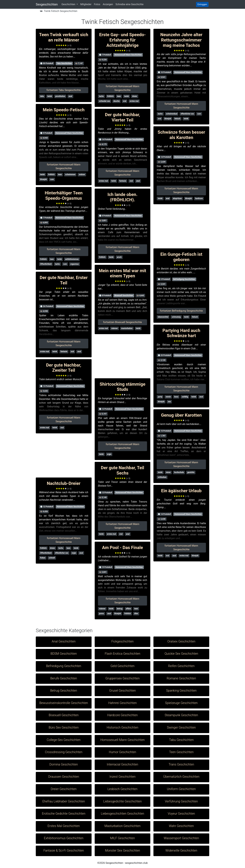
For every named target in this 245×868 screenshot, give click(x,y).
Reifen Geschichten (181, 666)
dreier (52, 548)
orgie (74, 553)
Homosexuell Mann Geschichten (69, 133)
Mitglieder (86, 4)
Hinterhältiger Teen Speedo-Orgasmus (64, 196)
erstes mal (45, 352)
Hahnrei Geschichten (122, 703)
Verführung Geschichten (181, 801)
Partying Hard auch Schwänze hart (181, 333)
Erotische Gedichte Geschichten (64, 814)
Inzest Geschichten (123, 777)
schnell (52, 558)
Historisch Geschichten (123, 727)
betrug (120, 609)
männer (114, 328)
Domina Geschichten (64, 764)
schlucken (162, 477)
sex (169, 402)
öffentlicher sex (62, 553)
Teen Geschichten (181, 752)
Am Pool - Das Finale (122, 548)
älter (136, 614)
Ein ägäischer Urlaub (181, 491)
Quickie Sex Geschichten (181, 654)
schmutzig (176, 317)
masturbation (127, 328)
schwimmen (70, 175)
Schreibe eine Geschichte (129, 4)
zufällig (185, 397)
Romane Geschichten (181, 678)
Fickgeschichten (122, 641)
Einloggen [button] (202, 4)
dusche (116, 101)
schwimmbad (172, 114)
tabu (42, 96)
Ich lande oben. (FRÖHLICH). (122, 197)
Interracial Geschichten (123, 764)
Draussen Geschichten (64, 777)
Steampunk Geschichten (181, 715)
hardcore (199, 198)
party (160, 397)
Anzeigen (108, 4)
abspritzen (177, 198)
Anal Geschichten (64, 641)
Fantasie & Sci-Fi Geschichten (64, 850)
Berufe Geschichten (64, 678)
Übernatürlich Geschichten (181, 777)
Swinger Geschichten (181, 727)
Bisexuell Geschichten (124, 295)
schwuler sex (105, 101)
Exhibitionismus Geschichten (64, 838)
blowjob (43, 179)
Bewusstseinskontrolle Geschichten (64, 703)
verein (168, 397)
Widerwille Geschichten (181, 850)
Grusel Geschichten (122, 691)
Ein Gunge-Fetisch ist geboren (181, 257)
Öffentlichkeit (46, 264)
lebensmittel (163, 317)
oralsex (82, 175)
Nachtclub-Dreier (64, 483)
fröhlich (51, 175)
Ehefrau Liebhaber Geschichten (64, 801)
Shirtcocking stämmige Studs (123, 387)
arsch (119, 257)
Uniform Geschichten (181, 789)
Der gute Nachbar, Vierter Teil (123, 117)
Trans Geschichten (181, 764)
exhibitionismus (72, 259)
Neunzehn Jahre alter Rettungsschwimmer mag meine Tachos (181, 40)
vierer (168, 472)
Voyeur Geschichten (181, 814)
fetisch (177, 119)
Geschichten (69, 4)
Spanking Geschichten (181, 691)
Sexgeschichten (47, 4)
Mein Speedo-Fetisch (64, 110)
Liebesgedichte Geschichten (122, 801)
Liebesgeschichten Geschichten (122, 814)
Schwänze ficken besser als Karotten (181, 135)
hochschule (179, 472)
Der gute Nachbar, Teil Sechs (123, 470)
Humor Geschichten (123, 752)
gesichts (191, 472)
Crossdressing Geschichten (64, 752)
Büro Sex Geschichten (64, 727)
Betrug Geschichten (64, 691)
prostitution (60, 96)
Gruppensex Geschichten (122, 678)
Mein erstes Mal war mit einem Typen (122, 273)
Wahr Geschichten (181, 826)
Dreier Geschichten (64, 789)
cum (52, 179)
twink (50, 96)
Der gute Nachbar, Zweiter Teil (64, 368)
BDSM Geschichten (64, 654)
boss (176, 397)
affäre (128, 609)
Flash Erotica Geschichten (122, 654)
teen (60, 175)
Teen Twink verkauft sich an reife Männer (64, 37)
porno (101, 614)
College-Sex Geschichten (64, 740)
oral (72, 352)
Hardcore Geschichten (123, 715)
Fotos (97, 4)
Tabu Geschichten (64, 63)
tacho (57, 264)
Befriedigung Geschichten (184, 279)
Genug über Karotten (181, 415)
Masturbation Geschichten (122, 826)
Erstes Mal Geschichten (64, 826)
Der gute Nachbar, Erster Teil (64, 280)
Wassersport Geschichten (181, 838)
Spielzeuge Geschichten (181, 703)
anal (70, 96)
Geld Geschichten (122, 666)
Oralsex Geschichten (181, 641)
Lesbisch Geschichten (122, 789)
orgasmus (75, 264)
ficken (43, 558)
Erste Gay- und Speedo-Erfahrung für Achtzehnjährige (122, 40)
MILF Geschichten (122, 838)
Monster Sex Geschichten (122, 850)
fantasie (64, 352)
